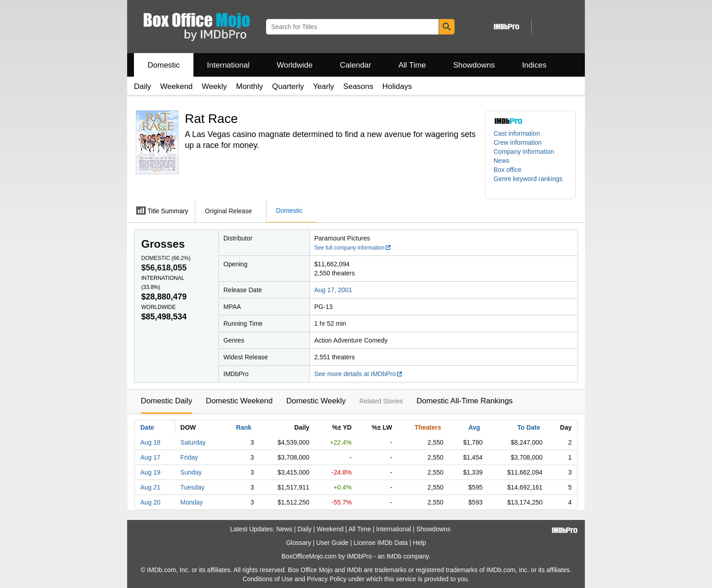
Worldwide (294, 65)
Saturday (193, 442)
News (502, 161)
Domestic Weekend (239, 401)
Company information (524, 152)
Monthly (250, 86)
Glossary (299, 543)
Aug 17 (150, 457)
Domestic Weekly (316, 401)
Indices (534, 65)
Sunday (191, 472)
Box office (507, 170)
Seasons (358, 86)
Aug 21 (150, 487)
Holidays (397, 86)
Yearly (324, 86)
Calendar (356, 65)
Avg (474, 427)
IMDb (394, 556)
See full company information (353, 248)
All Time (412, 65)
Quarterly (288, 86)
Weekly (214, 86)
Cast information (517, 133)
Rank (244, 427)
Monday (192, 502)
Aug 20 (150, 502)
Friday (189, 457)
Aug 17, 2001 (333, 290)
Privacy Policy (327, 579)
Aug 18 (150, 442)
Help (419, 543)
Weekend (177, 86)
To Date (529, 427)
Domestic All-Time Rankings (465, 401)
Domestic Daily (166, 401)
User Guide (333, 543)
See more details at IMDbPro (358, 374)
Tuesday (192, 487)
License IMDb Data (381, 543)
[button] (530, 183)
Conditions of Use (268, 579)
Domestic (164, 65)
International (228, 65)
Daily (143, 86)
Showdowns (474, 65)
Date (147, 427)
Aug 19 (150, 472)
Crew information (518, 142)
